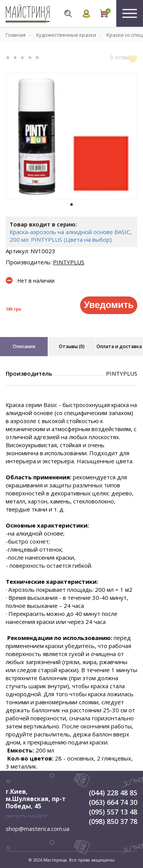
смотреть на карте (27, 816)
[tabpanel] (71, 136)
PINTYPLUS (69, 262)
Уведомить (109, 305)
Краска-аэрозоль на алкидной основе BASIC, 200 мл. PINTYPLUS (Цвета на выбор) (71, 236)
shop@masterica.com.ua (38, 829)
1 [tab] (72, 205)
